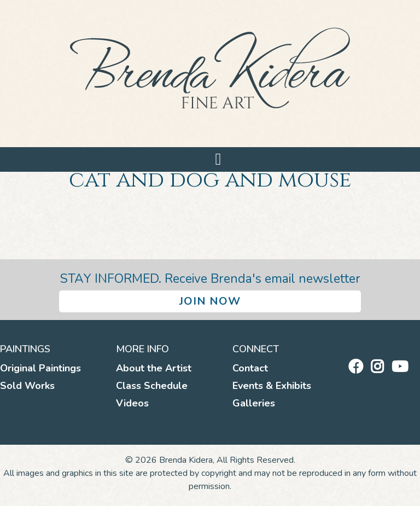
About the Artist (154, 368)
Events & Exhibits (272, 386)
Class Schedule (152, 386)
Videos (132, 403)
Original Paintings (40, 368)
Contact (250, 368)
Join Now (210, 301)
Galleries (254, 403)
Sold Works (27, 386)
